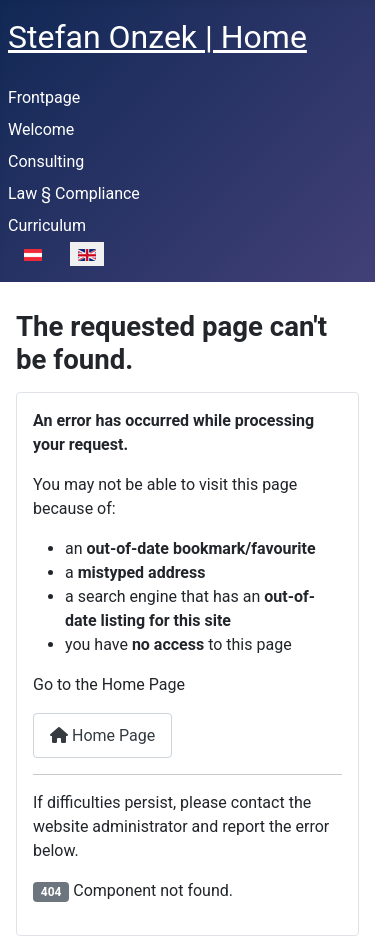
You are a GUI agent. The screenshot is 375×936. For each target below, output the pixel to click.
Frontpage (44, 97)
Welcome (41, 129)
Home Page (102, 735)
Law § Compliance (74, 193)
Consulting (46, 161)
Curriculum (47, 225)
